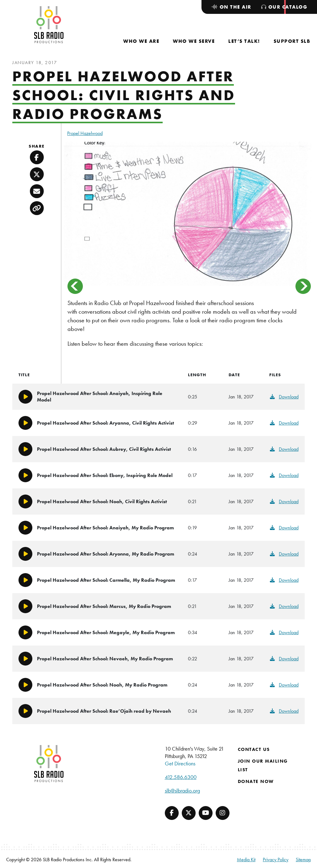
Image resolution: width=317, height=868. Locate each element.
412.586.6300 (181, 777)
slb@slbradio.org (182, 791)
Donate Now (256, 781)
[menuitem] (141, 41)
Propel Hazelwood (85, 133)
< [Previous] (75, 286)
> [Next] (303, 286)
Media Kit (246, 860)
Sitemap (303, 860)
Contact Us (254, 749)
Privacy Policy (276, 860)
